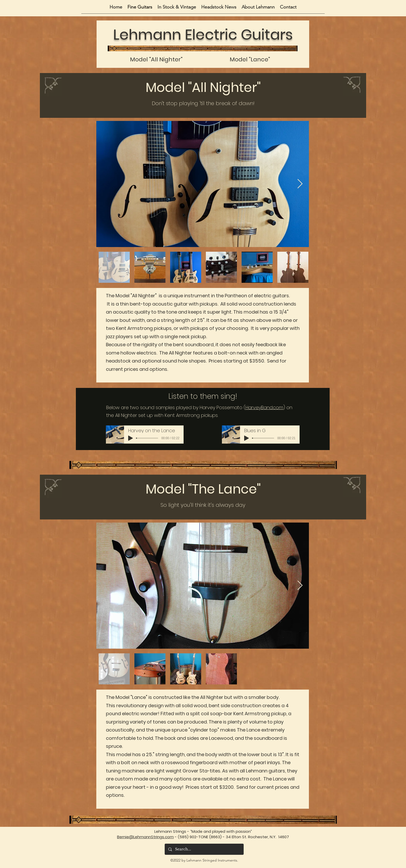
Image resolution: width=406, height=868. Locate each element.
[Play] (130, 438)
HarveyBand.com (264, 407)
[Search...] (204, 849)
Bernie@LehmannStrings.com (145, 837)
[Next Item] (300, 184)
